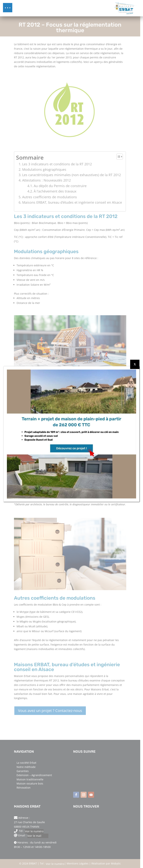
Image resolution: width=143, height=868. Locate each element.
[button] (8, 8)
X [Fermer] (135, 364)
